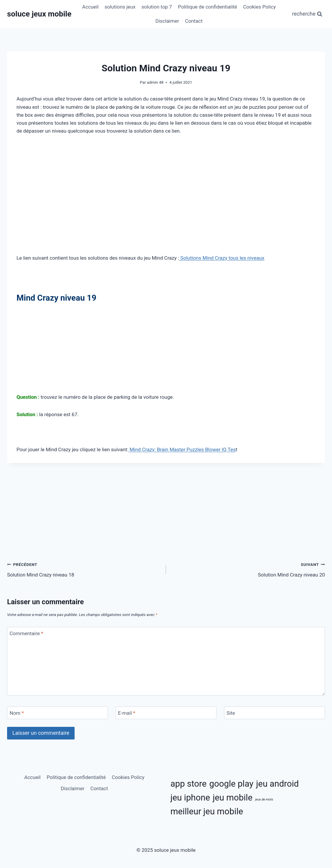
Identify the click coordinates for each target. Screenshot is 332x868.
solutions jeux (120, 7)
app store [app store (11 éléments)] (189, 784)
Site (231, 713)
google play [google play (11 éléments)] (231, 784)
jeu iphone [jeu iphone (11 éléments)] (190, 798)
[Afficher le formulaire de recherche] (307, 14)
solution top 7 (157, 7)
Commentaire (27, 633)
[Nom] (57, 713)
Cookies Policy (259, 7)
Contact (194, 21)
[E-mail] (166, 713)
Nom (17, 713)
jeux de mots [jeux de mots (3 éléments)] (264, 799)
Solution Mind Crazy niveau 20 (248, 569)
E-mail (126, 713)
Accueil (91, 7)
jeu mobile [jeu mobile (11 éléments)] (232, 798)
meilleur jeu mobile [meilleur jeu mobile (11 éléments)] (207, 811)
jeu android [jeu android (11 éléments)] (278, 784)
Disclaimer (167, 21)
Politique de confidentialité (208, 7)
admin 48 (155, 82)
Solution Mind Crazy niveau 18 (84, 569)
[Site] (275, 713)
